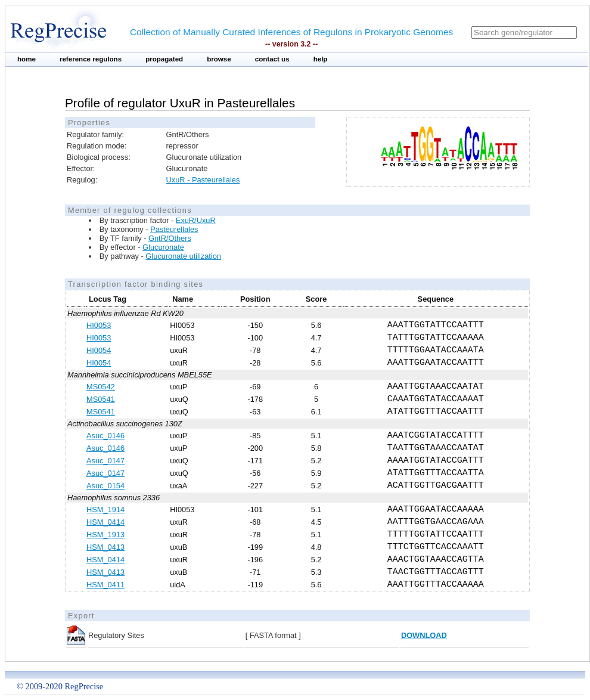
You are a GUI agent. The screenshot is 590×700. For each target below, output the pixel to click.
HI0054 (99, 350)
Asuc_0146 (105, 436)
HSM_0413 (105, 547)
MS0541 (101, 399)
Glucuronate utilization (183, 256)
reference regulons (91, 59)
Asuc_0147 (105, 461)
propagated (164, 59)
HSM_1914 (105, 509)
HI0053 (99, 325)
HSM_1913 (105, 535)
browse (219, 59)
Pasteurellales (174, 229)
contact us (272, 59)
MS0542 (101, 387)
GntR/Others (170, 238)
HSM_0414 (105, 522)
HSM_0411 (105, 585)
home (27, 59)
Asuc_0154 (105, 486)
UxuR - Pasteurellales (203, 180)
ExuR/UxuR (196, 220)
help (321, 59)
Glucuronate (163, 247)
